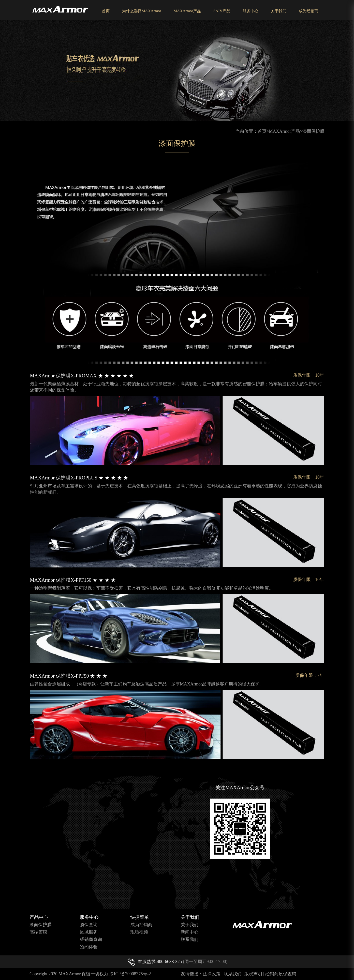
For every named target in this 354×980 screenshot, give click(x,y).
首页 (106, 11)
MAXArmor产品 (187, 11)
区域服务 (89, 932)
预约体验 (89, 947)
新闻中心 (190, 932)
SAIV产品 (222, 11)
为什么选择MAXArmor (142, 11)
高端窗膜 (38, 932)
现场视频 (139, 932)
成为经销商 (309, 11)
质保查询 (89, 925)
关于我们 (279, 11)
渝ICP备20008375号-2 (130, 974)
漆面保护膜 (313, 131)
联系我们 (190, 939)
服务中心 (251, 11)
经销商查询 (91, 939)
